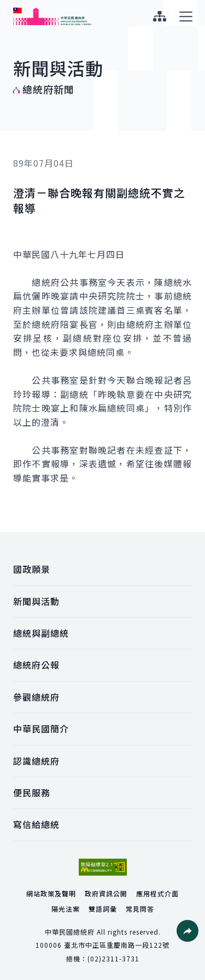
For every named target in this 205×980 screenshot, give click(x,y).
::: (7, 6)
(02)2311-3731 (113, 958)
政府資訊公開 (106, 893)
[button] (188, 931)
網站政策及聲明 (51, 893)
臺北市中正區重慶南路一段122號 (117, 945)
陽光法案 (66, 909)
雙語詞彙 (103, 909)
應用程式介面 (157, 893)
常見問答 (140, 909)
